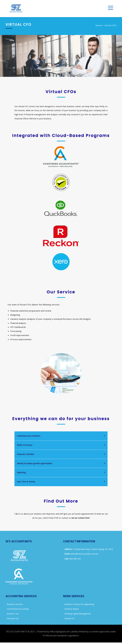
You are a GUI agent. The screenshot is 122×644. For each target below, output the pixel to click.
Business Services (15, 604)
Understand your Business (29, 436)
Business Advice (72, 609)
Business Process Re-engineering (79, 604)
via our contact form (81, 518)
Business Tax (13, 614)
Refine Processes (25, 445)
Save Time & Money (26, 482)
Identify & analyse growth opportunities (35, 463)
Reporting (21, 472)
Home (99, 25)
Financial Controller (25, 454)
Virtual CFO (69, 618)
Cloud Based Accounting (18, 609)
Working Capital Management (78, 614)
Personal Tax (13, 618)
